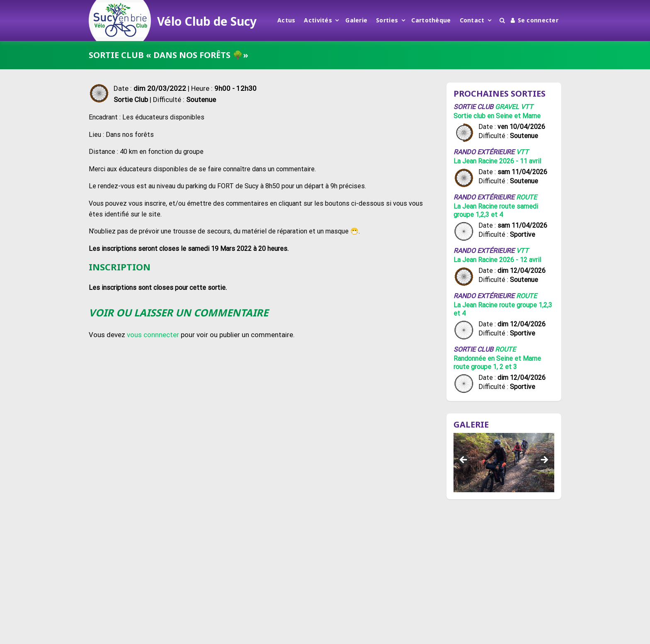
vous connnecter (153, 335)
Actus (286, 20)
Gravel (507, 107)
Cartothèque (431, 20)
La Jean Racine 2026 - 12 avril (497, 260)
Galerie (356, 20)
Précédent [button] (464, 460)
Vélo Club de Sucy (207, 21)
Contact (472, 20)
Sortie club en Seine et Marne (497, 116)
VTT (527, 107)
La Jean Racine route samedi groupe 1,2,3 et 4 (496, 210)
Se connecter (535, 20)
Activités (318, 20)
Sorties (387, 20)
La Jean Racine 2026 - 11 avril (497, 161)
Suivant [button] (544, 460)
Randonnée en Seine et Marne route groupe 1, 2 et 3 (497, 363)
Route (526, 197)
